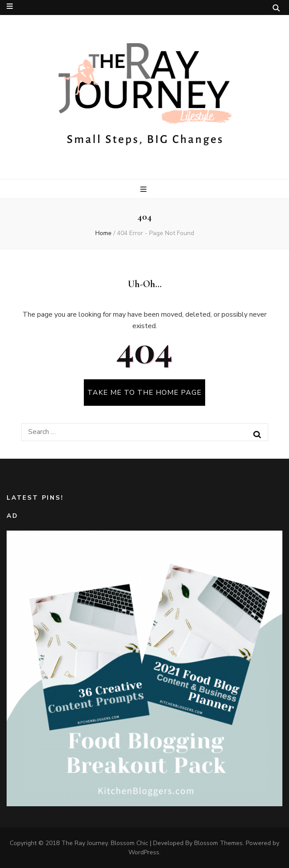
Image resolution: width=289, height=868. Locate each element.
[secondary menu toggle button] (10, 6)
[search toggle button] (276, 8)
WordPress (144, 852)
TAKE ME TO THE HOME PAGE (144, 393)
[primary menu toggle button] (144, 189)
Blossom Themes (218, 843)
